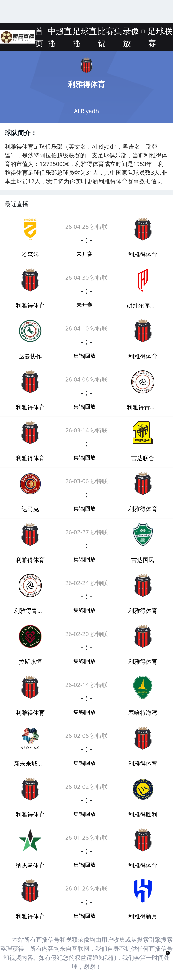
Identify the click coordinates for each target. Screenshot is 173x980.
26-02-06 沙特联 (86, 735)
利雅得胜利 (143, 814)
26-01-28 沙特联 (86, 837)
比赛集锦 (110, 37)
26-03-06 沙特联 (86, 481)
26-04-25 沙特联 (86, 226)
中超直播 (60, 37)
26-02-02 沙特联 (86, 786)
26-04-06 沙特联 (86, 379)
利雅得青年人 (143, 407)
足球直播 (85, 37)
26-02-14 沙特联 (86, 685)
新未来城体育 (30, 763)
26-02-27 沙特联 (86, 532)
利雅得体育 (143, 254)
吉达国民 (143, 560)
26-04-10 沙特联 (86, 328)
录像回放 (135, 37)
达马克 (30, 509)
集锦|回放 (84, 356)
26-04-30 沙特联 (86, 277)
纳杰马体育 (30, 865)
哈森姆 (30, 254)
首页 (39, 37)
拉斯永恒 (30, 661)
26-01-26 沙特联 (86, 888)
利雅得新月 (143, 916)
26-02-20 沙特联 (86, 634)
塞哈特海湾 (143, 712)
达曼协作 (30, 356)
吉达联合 (143, 458)
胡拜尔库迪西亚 (143, 305)
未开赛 (84, 254)
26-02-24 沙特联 (86, 583)
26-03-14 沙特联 (86, 430)
